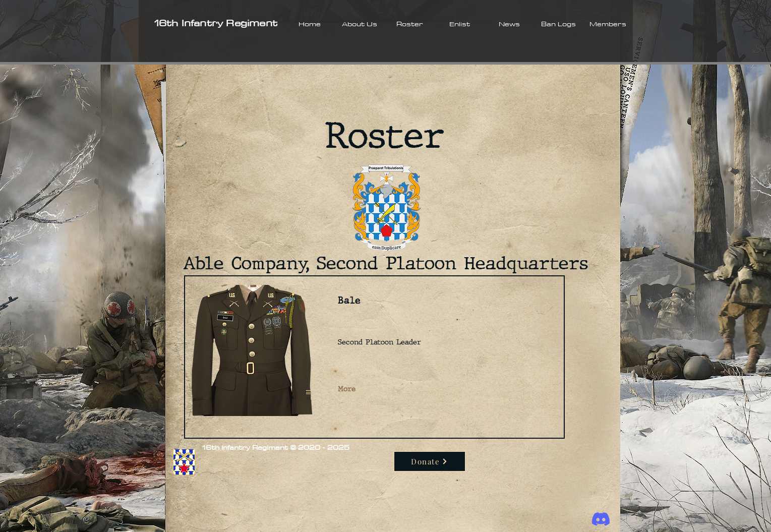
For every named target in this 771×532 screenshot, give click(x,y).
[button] (360, 24)
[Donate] (430, 461)
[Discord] (601, 519)
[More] (348, 389)
